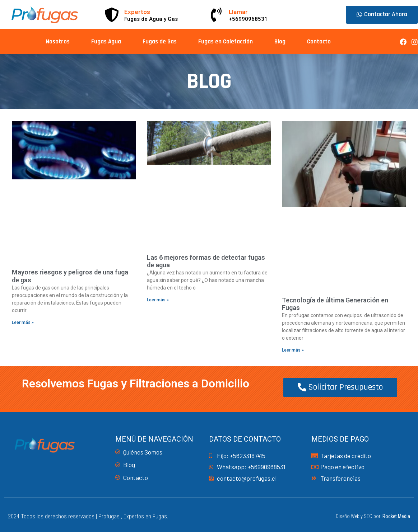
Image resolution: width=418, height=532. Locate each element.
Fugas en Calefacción (226, 42)
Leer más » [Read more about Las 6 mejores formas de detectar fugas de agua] (158, 300)
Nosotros (58, 42)
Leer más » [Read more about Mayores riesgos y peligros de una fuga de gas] (23, 323)
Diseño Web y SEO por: (373, 516)
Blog (280, 42)
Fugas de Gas (160, 42)
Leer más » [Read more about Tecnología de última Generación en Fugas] (293, 350)
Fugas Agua (106, 42)
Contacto (319, 42)
